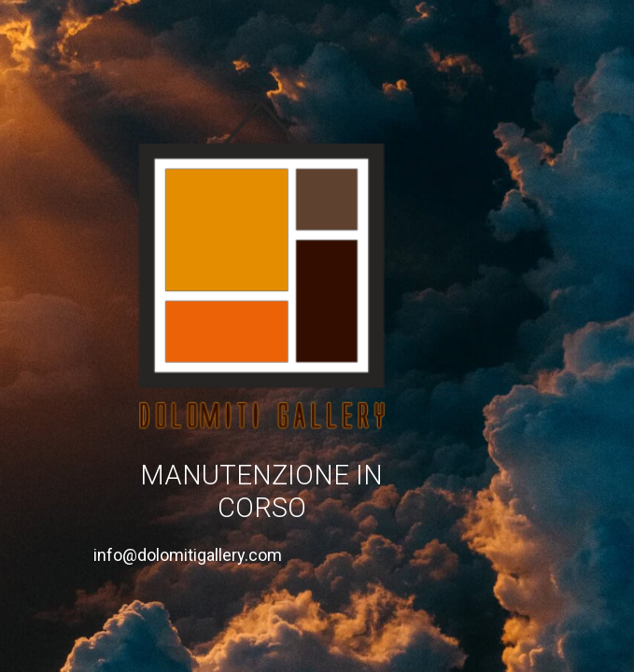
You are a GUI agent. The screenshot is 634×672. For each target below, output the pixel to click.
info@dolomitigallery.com (188, 555)
